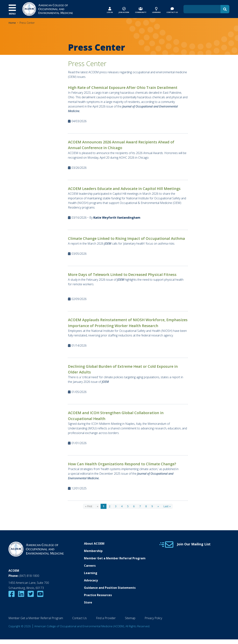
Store (88, 602)
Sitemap (130, 618)
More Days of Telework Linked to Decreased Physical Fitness (122, 275)
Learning (91, 573)
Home (12, 23)
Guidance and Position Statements (110, 588)
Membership (93, 551)
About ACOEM (94, 544)
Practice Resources (98, 595)
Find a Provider (106, 618)
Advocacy (91, 580)
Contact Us (79, 618)
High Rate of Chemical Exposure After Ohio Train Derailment (123, 88)
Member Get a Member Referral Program (115, 558)
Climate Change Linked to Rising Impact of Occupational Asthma (126, 238)
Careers (90, 566)
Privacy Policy (153, 618)
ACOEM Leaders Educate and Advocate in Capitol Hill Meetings (124, 189)
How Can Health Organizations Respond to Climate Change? (122, 464)
